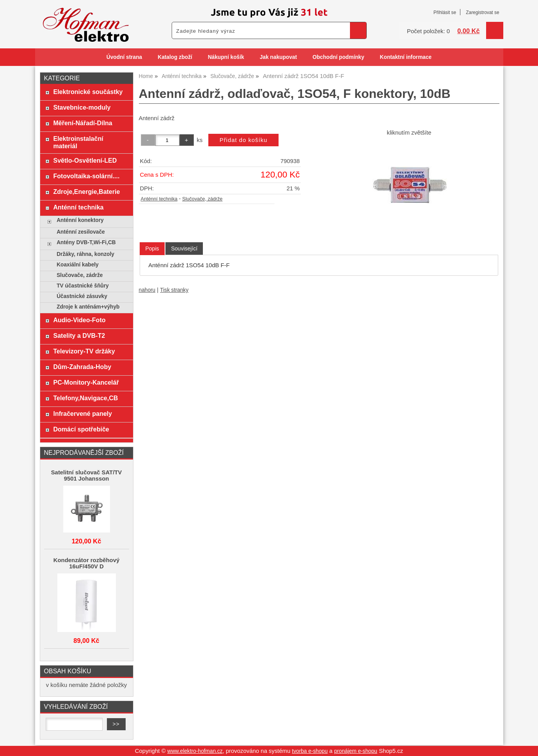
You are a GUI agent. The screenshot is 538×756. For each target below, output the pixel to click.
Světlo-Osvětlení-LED (85, 160)
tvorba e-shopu (310, 751)
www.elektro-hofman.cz (195, 751)
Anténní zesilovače (81, 232)
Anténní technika (159, 199)
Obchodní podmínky (338, 57)
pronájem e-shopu (356, 751)
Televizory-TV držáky (84, 351)
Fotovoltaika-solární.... (86, 176)
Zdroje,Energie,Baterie (86, 192)
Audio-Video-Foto (79, 320)
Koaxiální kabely (78, 265)
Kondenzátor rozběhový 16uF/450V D (86, 563)
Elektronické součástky (88, 92)
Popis (152, 248)
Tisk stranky (174, 290)
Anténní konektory (80, 220)
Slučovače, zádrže (202, 199)
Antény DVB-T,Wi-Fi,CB (86, 242)
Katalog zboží (175, 57)
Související (184, 248)
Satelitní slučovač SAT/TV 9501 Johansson (87, 476)
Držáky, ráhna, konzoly (85, 254)
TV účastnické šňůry (83, 286)
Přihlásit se (445, 12)
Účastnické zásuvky (82, 296)
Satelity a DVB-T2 (79, 335)
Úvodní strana (124, 57)
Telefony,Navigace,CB (85, 398)
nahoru (147, 290)
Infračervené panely (82, 413)
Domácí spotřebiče (81, 429)
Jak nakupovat (278, 57)
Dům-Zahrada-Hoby (82, 367)
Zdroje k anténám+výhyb (88, 307)
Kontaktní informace (406, 57)
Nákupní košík (226, 57)
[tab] (152, 249)
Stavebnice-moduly (82, 107)
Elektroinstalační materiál (78, 142)
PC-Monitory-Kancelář (86, 382)
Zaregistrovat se (482, 12)
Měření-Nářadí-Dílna (83, 123)
